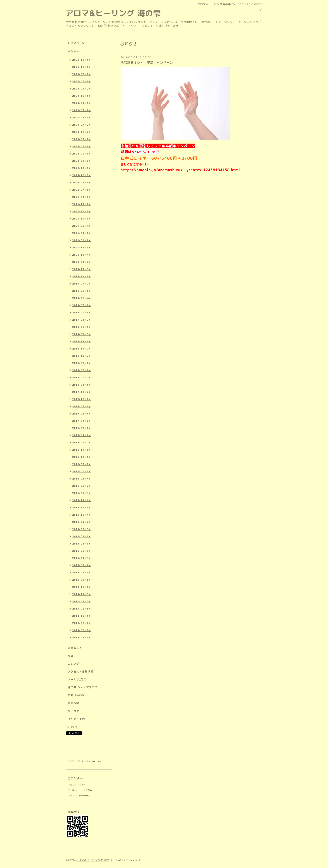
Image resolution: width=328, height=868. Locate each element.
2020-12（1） (82, 248)
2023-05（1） (82, 146)
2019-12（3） (82, 269)
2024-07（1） (82, 110)
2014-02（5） (82, 609)
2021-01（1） (82, 240)
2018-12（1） (82, 341)
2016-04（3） (82, 471)
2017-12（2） (82, 392)
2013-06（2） (82, 630)
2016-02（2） (82, 486)
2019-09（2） (82, 284)
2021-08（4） (82, 226)
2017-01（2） (82, 443)
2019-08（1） (82, 291)
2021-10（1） (82, 219)
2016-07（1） (82, 464)
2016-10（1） (82, 457)
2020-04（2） (82, 262)
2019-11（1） (82, 276)
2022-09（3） (82, 183)
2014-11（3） (82, 594)
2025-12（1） (82, 60)
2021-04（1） (82, 233)
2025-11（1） (82, 67)
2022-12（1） (82, 168)
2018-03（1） (82, 385)
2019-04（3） (82, 313)
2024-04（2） (82, 125)
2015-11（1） (82, 508)
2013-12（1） (82, 616)
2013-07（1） (82, 623)
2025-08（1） (82, 74)
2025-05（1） (82, 81)
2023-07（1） (82, 139)
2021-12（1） (82, 204)
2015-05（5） (82, 551)
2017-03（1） (82, 428)
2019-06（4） (82, 298)
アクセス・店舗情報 (81, 672)
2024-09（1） (82, 103)
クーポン (73, 711)
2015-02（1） (82, 573)
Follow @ (72, 727)
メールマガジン (78, 679)
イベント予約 (76, 719)
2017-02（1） (82, 435)
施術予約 (73, 703)
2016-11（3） (82, 450)
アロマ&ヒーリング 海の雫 (113, 13)
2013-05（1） (82, 638)
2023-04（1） (82, 154)
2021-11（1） (82, 211)
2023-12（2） (82, 132)
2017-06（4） (82, 414)
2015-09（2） (82, 522)
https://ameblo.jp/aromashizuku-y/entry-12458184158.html (180, 170)
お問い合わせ (76, 695)
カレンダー (75, 664)
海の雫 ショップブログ (83, 687)
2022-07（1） (82, 190)
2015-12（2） (82, 500)
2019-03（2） (82, 320)
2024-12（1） (82, 96)
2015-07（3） (82, 536)
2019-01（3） (82, 334)
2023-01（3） (82, 161)
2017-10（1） (82, 399)
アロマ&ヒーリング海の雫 (92, 860)
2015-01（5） (82, 580)
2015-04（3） (82, 558)
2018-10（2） (82, 356)
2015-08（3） (82, 529)
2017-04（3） (82, 421)
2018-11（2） (82, 349)
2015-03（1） (82, 565)
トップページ (76, 43)
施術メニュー (76, 648)
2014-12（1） (82, 587)
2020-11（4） (82, 255)
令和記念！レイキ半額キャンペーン (147, 62)
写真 (71, 656)
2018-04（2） (82, 378)
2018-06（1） (82, 370)
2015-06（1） (82, 544)
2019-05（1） (82, 305)
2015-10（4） (82, 515)
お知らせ (73, 51)
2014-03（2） (82, 601)
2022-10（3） (82, 175)
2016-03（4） (82, 479)
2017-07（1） (82, 406)
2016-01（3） (82, 493)
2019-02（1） (82, 327)
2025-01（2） (82, 89)
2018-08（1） (82, 363)
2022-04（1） (82, 197)
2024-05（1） (82, 118)
